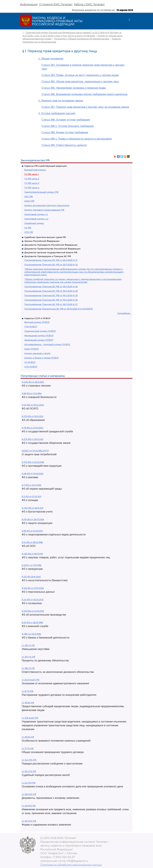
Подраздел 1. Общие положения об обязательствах (82, 39)
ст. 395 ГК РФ (28, 668)
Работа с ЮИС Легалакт (89, 4)
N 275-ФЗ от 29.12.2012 (33, 439)
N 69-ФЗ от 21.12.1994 (32, 393)
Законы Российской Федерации (42, 241)
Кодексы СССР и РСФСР (37, 318)
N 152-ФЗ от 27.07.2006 (33, 588)
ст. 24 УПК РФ (29, 783)
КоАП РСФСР (31, 349)
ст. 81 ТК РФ (28, 691)
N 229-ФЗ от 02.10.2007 (33, 611)
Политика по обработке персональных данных (71, 865)
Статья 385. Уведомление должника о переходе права (74, 88)
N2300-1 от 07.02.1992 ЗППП (35, 451)
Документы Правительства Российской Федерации (52, 249)
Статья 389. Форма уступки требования (65, 132)
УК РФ (28, 228)
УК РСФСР (30, 362)
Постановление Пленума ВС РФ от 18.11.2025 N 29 (51, 295)
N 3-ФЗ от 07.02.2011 (31, 497)
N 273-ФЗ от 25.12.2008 (33, 462)
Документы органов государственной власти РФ (51, 252)
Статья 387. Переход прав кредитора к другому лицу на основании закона (85, 107)
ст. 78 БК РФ (28, 703)
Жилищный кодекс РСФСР (39, 335)
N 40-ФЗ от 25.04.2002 (33, 405)
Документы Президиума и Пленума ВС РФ (48, 256)
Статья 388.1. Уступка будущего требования (68, 126)
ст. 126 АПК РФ (29, 794)
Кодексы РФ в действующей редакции (46, 166)
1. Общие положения (51, 59)
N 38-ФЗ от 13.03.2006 (32, 474)
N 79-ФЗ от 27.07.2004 (33, 428)
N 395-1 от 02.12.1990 (31, 634)
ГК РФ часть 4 (32, 188)
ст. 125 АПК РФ (29, 821)
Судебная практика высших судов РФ (45, 237)
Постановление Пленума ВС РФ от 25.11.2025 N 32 (51, 265)
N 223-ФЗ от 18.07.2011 (32, 554)
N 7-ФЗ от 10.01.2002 (32, 485)
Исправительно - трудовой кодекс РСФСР (47, 344)
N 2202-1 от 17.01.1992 (32, 565)
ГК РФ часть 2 (32, 179)
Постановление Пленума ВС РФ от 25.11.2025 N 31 (51, 260)
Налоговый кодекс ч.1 (36, 214)
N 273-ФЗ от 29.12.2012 (33, 416)
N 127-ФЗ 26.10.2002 (31, 577)
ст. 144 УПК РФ (29, 760)
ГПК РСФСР (31, 327)
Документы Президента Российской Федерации (51, 245)
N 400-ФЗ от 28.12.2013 (33, 382)
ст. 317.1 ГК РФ (28, 657)
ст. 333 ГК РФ (28, 645)
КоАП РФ (29, 201)
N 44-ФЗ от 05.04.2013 (33, 600)
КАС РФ (29, 196)
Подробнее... (124, 313)
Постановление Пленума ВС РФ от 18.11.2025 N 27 (51, 304)
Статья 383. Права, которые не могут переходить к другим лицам (80, 75)
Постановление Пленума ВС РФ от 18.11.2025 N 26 (51, 286)
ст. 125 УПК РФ (29, 771)
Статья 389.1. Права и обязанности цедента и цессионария (77, 139)
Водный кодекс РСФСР (37, 322)
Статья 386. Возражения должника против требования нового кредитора (84, 94)
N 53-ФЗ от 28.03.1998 (32, 622)
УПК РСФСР (31, 367)
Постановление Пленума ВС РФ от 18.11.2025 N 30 (51, 300)
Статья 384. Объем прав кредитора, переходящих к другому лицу (80, 82)
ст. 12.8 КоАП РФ (30, 718)
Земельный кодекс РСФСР (39, 340)
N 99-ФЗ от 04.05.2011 (32, 531)
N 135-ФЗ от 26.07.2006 (33, 519)
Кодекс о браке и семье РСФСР (42, 358)
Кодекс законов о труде (37, 353)
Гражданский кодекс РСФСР (40, 331)
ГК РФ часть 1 (32, 174)
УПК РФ (29, 232)
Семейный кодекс (34, 223)
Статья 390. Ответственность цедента (64, 145)
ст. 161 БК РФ (28, 737)
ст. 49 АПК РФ (29, 806)
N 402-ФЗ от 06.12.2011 (33, 508)
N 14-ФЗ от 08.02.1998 (32, 542)
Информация (29, 4)
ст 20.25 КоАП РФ (31, 680)
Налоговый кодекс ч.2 (36, 219)
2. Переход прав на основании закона (61, 101)
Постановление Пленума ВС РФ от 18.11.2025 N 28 (51, 291)
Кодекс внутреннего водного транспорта (47, 205)
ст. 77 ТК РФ (28, 748)
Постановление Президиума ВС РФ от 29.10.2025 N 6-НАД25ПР (59, 309)
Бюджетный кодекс (35, 170)
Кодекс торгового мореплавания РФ (44, 210)
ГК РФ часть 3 (32, 183)
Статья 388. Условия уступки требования (66, 120)
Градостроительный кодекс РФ (41, 192)
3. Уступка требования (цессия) (57, 113)
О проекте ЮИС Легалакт (56, 4)
